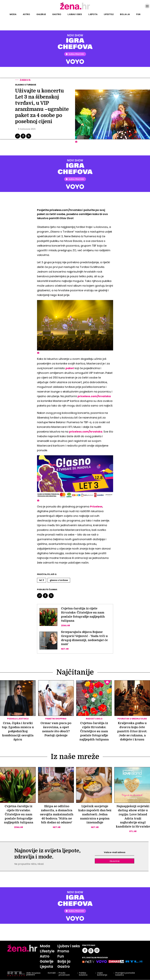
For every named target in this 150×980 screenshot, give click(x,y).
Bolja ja (125, 14)
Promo (63, 951)
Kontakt (52, 973)
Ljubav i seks (75, 14)
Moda (13, 14)
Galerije (41, 14)
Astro (26, 14)
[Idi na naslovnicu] (75, 9)
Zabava (25, 80)
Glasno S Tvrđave (59, 580)
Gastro (57, 14)
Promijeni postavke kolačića (125, 974)
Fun (138, 14)
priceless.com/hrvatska (94, 396)
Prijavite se (115, 861)
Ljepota (93, 14)
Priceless (96, 507)
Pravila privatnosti (64, 974)
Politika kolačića (83, 974)
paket (70, 368)
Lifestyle (109, 14)
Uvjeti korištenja (102, 974)
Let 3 (42, 580)
